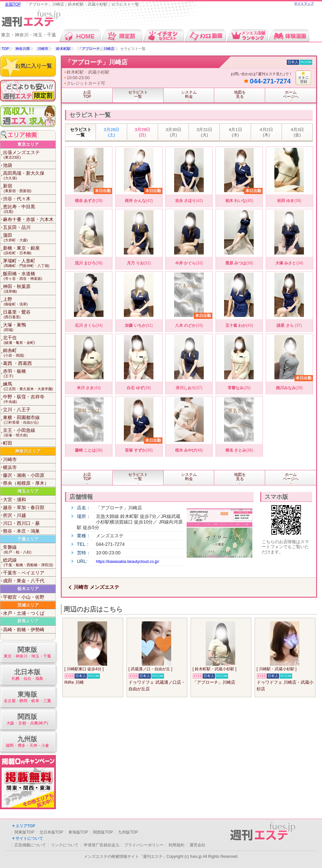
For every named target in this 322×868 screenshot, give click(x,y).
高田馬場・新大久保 (29, 176)
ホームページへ (291, 94)
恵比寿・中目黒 (29, 209)
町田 (8, 443)
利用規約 (176, 845)
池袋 (8, 165)
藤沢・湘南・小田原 (24, 475)
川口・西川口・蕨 (21, 523)
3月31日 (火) (204, 132)
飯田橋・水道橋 (29, 276)
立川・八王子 (17, 410)
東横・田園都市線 (29, 420)
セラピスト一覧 (81, 132)
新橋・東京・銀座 (29, 250)
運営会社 (197, 845)
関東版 (27, 653)
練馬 (29, 386)
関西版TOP (103, 832)
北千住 (29, 340)
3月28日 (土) (112, 132)
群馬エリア (28, 621)
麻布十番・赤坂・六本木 (28, 219)
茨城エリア (28, 605)
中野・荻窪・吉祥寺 (29, 399)
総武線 (29, 562)
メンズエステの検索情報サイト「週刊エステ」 (125, 857)
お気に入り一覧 (34, 66)
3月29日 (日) (143, 132)
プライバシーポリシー (144, 845)
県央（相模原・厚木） (26, 483)
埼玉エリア (28, 491)
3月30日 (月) (173, 132)
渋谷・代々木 (17, 199)
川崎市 (43, 49)
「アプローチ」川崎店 (96, 49)
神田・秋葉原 (29, 289)
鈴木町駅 (63, 49)
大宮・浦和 (14, 500)
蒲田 (29, 238)
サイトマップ (304, 3)
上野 (29, 302)
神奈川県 (23, 49)
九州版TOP (128, 832)
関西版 (27, 720)
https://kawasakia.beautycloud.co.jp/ (127, 562)
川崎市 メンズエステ (96, 587)
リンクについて (65, 845)
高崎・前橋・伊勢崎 (24, 630)
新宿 (29, 188)
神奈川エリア (28, 451)
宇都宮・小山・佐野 (24, 597)
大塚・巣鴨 (29, 327)
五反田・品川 (17, 227)
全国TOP (13, 4)
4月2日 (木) (266, 132)
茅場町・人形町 (29, 263)
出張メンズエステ (29, 155)
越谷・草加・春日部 (24, 507)
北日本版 (27, 675)
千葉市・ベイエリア (24, 573)
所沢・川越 (14, 515)
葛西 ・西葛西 (17, 363)
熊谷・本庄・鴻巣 (21, 531)
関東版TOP (24, 832)
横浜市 (10, 467)
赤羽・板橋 (29, 374)
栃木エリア (28, 589)
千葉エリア (28, 539)
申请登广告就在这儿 (102, 845)
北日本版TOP (51, 832)
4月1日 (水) (235, 132)
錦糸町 (29, 353)
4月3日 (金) (297, 132)
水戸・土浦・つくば (24, 613)
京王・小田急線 (29, 433)
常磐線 (29, 550)
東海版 (27, 697)
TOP (5, 49)
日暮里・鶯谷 (29, 314)
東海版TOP (78, 832)
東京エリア (28, 144)
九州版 (27, 742)
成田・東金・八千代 (24, 581)
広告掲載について (30, 845)
